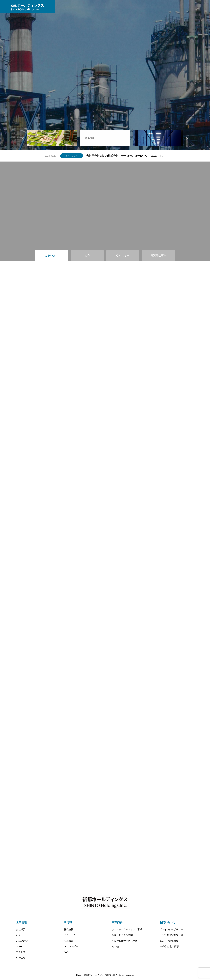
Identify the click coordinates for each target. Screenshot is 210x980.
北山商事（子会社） (155, 7)
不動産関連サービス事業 (125, 941)
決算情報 (69, 941)
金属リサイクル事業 (122, 935)
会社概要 (21, 929)
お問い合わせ (113, 7)
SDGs (19, 946)
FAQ (66, 952)
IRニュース (70, 935)
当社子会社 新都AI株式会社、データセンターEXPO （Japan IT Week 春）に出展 (126, 156)
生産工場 (21, 958)
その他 (115, 946)
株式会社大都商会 (169, 941)
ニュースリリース (72, 156)
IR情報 (80, 7)
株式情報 (69, 929)
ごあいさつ (22, 941)
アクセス (21, 952)
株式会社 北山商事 (169, 946)
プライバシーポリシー (171, 929)
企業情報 (21, 922)
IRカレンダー (71, 946)
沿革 (18, 935)
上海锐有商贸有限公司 (171, 935)
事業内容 (95, 7)
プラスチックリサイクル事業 (127, 929)
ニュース (65, 7)
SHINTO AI (132, 7)
